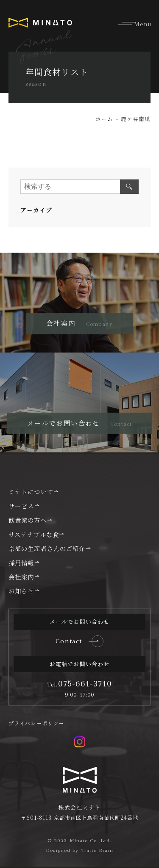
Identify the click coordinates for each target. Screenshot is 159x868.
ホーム (104, 119)
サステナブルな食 (34, 534)
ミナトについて (31, 492)
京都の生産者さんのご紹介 (47, 548)
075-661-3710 (79, 684)
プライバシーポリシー (36, 723)
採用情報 (21, 563)
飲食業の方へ (28, 520)
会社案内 (21, 577)
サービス (21, 506)
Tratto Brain (97, 850)
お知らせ (21, 591)
